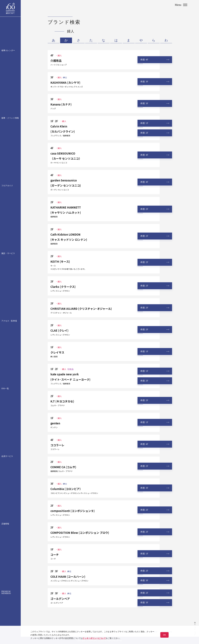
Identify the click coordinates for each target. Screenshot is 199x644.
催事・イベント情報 (10, 118)
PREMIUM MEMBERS (6, 592)
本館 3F (144, 82)
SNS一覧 (5, 389)
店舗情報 (5, 524)
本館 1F (144, 123)
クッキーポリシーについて (94, 638)
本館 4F (144, 60)
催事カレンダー (8, 51)
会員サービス (7, 456)
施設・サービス (8, 253)
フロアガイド (7, 186)
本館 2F (144, 133)
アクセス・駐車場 (9, 321)
